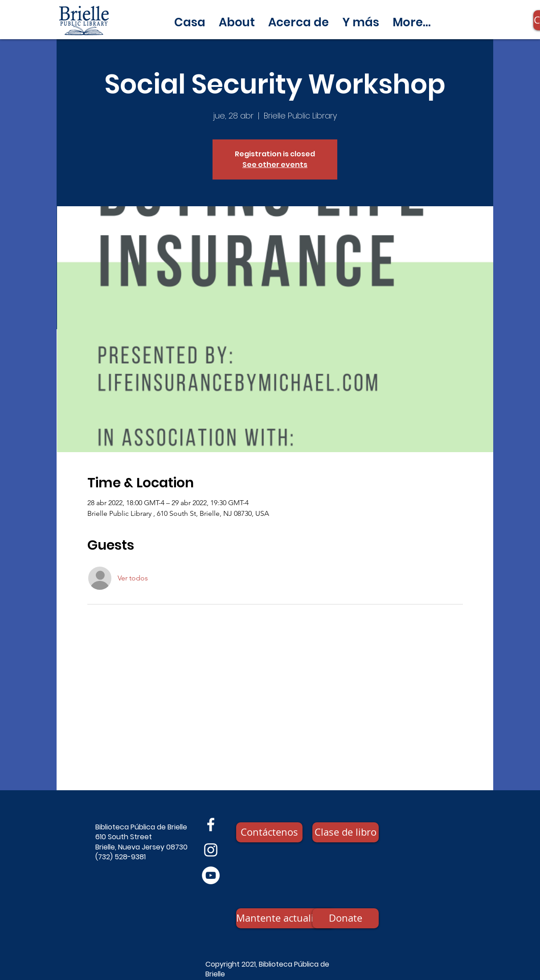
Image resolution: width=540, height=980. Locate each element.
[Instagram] (211, 850)
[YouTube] (211, 875)
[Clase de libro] (346, 832)
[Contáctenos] (269, 832)
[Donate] (346, 918)
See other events (275, 165)
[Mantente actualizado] (286, 918)
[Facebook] (211, 825)
